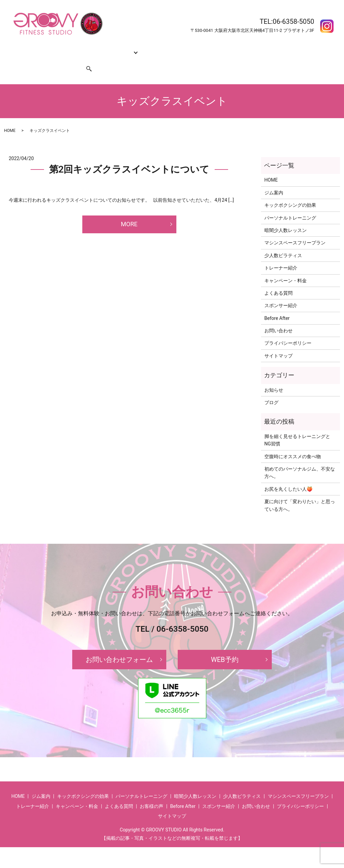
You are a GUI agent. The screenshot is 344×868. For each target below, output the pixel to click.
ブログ (271, 390)
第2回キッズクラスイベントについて (129, 157)
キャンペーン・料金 (192, 48)
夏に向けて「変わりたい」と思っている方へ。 (300, 492)
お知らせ (274, 377)
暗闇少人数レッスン (286, 218)
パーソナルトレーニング (290, 205)
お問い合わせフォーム (119, 647)
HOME (13, 48)
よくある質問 (233, 48)
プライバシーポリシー (288, 330)
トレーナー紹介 (148, 48)
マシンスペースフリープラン (295, 230)
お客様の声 (295, 48)
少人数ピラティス (283, 243)
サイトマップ (278, 343)
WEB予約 (225, 647)
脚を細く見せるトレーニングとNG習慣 (297, 427)
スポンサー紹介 (57, 59)
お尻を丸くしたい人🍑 (288, 476)
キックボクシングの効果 (76, 48)
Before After (265, 48)
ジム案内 (35, 48)
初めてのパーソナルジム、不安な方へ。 (300, 460)
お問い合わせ (21, 59)
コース (115, 48)
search (85, 59)
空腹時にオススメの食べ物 (293, 444)
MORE (129, 211)
